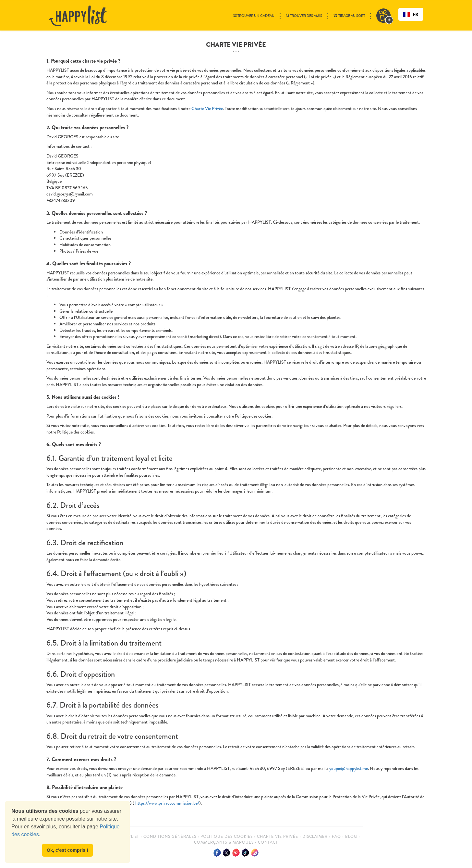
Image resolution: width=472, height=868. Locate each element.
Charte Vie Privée (207, 108)
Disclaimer (315, 837)
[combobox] (411, 14)
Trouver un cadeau (254, 16)
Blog (351, 837)
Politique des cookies (227, 837)
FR (411, 14)
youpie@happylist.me (349, 768)
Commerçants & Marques (224, 842)
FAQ (336, 837)
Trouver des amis (304, 16)
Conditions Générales (170, 837)
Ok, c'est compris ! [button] (67, 850)
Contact (268, 842)
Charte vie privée (278, 837)
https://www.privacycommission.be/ (167, 803)
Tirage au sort (349, 16)
